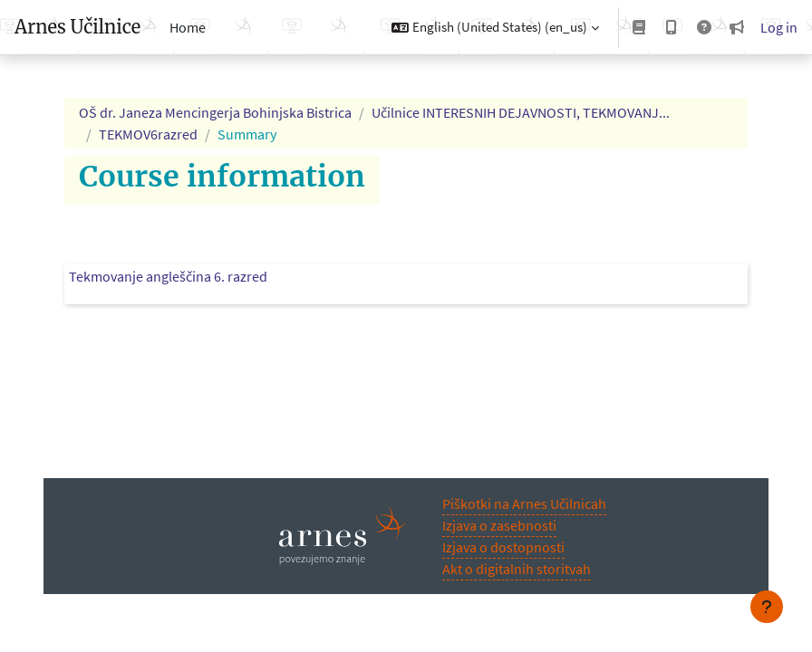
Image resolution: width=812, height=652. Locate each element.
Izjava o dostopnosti (503, 547)
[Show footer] (767, 607)
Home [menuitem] (188, 27)
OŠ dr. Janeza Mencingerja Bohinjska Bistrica (215, 112)
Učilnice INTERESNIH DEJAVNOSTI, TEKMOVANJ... (521, 112)
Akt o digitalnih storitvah (517, 569)
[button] (495, 27)
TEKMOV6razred (148, 134)
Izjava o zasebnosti (499, 525)
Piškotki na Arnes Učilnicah (524, 503)
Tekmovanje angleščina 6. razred (168, 276)
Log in (779, 27)
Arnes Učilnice (77, 27)
